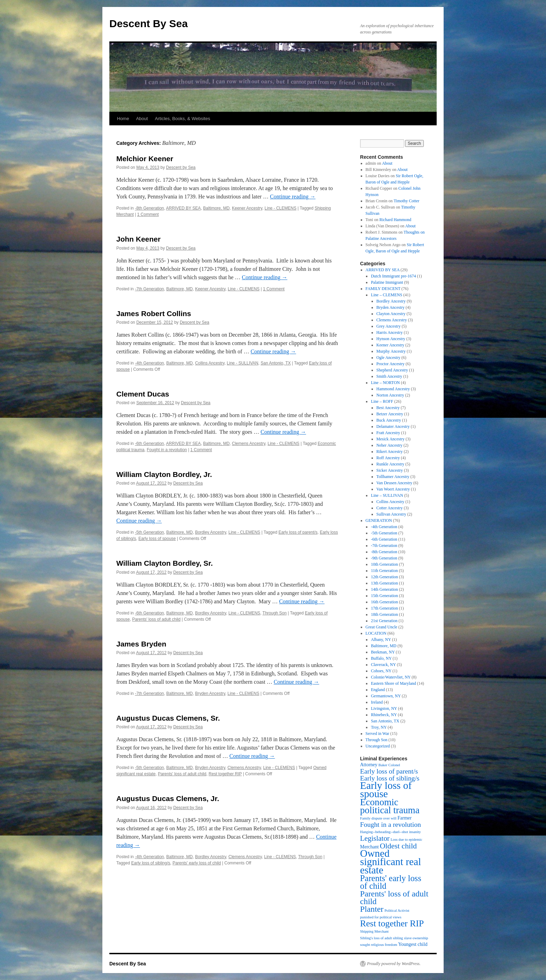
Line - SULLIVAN (243, 363)
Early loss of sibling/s (151, 863)
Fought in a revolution (167, 450)
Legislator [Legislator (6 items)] (375, 838)
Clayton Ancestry (391, 314)
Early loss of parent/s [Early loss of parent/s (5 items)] (389, 771)
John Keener (138, 239)
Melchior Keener (145, 159)
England (378, 690)
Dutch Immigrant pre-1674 (393, 276)
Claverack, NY (383, 665)
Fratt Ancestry (388, 433)
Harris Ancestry (390, 332)
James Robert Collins (154, 313)
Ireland (377, 702)
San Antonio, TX (276, 363)
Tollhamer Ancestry (393, 477)
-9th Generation (384, 558)
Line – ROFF (382, 401)
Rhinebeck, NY (384, 715)
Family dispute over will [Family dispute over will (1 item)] (378, 818)
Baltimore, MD (216, 208)
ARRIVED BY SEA (184, 208)
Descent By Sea (149, 23)
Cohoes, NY (381, 671)
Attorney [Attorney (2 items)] (369, 765)
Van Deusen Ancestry (394, 483)
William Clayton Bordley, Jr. (164, 474)
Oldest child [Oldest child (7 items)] (398, 846)
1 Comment (148, 214)
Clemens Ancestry (249, 444)
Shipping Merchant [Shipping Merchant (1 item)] (374, 931)
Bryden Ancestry (210, 693)
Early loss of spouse (157, 539)
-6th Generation (149, 444)
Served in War (377, 734)
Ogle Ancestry (388, 358)
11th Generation (384, 571)
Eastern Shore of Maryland (393, 683)
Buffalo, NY (381, 658)
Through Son (275, 613)
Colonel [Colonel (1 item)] (394, 765)
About (142, 119)
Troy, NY (379, 727)
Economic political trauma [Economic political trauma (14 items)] (390, 806)
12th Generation (384, 577)
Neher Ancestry (389, 445)
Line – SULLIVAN (387, 495)
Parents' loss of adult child (156, 619)
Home (123, 119)
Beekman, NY (383, 652)
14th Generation (384, 589)
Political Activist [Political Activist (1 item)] (397, 911)
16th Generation (384, 602)
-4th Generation (149, 363)
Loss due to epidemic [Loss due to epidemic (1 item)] (407, 840)
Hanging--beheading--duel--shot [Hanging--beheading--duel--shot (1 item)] (384, 832)
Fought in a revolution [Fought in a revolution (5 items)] (391, 825)
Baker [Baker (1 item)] (383, 765)
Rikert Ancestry (390, 452)
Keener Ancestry (247, 208)
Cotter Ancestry (390, 508)
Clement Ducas (143, 394)
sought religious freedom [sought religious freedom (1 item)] (379, 945)
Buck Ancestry (389, 420)
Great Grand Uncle (381, 627)
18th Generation (384, 614)
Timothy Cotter (406, 201)
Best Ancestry (388, 408)
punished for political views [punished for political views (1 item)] (381, 917)
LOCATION (376, 633)
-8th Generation (149, 208)
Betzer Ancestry (390, 414)
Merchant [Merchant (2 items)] (369, 847)
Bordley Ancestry (210, 532)
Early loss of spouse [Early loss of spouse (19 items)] (386, 790)
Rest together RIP (225, 774)
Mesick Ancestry (391, 439)
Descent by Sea (181, 167)
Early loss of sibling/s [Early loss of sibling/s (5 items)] (390, 778)
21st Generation (384, 621)
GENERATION (379, 520)
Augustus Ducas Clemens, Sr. (168, 718)
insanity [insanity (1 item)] (415, 832)
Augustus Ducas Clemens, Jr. (168, 798)
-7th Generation (149, 289)
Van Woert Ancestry (393, 489)
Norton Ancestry (390, 395)
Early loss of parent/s (298, 532)
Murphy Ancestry (391, 351)
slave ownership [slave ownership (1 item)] (416, 938)
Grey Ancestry (389, 326)
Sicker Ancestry (390, 470)
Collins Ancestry (210, 363)
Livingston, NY (384, 708)
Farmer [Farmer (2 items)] (404, 818)
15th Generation (384, 596)
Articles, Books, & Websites (183, 119)
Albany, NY (381, 640)
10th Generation (384, 564)
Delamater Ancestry (393, 426)
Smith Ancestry (389, 376)
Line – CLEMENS (387, 295)
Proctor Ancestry (391, 364)
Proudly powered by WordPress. (394, 964)
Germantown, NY (386, 696)
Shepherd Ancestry (392, 370)
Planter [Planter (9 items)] (372, 909)
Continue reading (293, 197)
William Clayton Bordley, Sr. (165, 563)
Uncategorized (378, 746)
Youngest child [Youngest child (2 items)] (413, 944)
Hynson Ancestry (391, 339)
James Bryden (141, 644)
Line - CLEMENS (280, 208)
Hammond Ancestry (393, 389)
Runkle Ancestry (390, 464)
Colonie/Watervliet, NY (391, 677)
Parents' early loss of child (197, 863)
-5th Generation (149, 532)
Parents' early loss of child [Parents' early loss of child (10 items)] (391, 882)
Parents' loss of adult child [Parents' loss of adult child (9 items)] (394, 897)
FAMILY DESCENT (383, 289)
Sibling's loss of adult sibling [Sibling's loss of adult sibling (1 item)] (381, 938)
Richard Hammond (395, 220)
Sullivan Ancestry (391, 514)
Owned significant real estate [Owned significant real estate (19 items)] (391, 862)
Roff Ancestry (388, 458)
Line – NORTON (385, 383)
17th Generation (384, 608)
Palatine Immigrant (387, 282)
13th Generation (384, 583)
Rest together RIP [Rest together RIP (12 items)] (392, 923)
